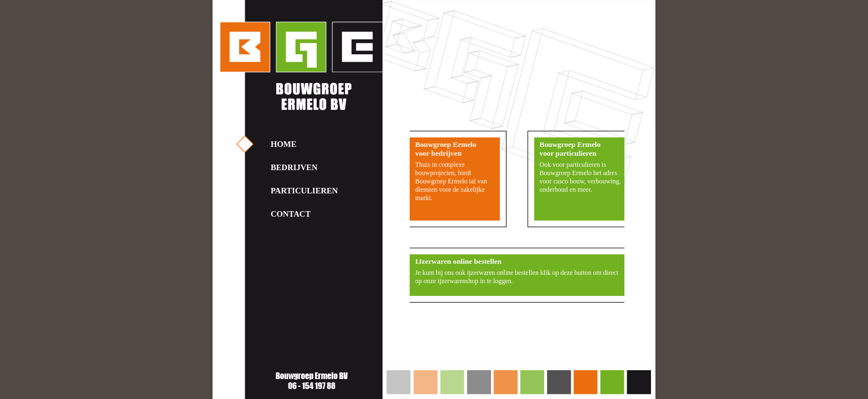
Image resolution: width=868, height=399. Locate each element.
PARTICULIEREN (304, 191)
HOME (283, 144)
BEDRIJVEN (294, 167)
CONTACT (291, 214)
